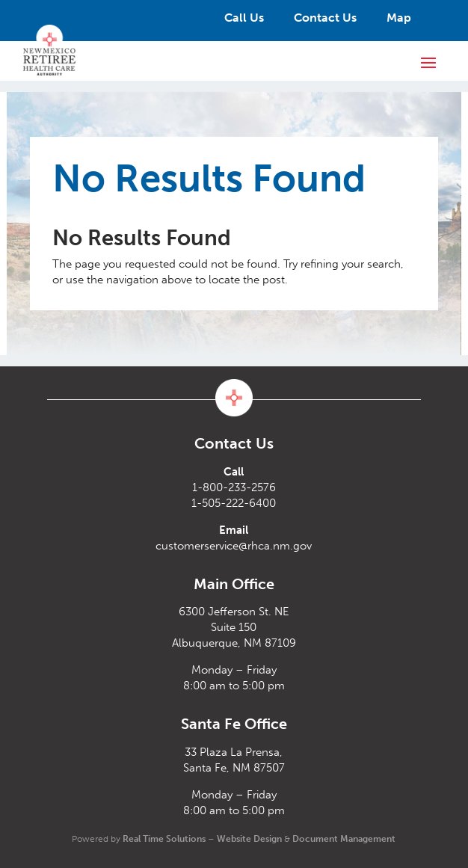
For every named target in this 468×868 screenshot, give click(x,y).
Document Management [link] (344, 839)
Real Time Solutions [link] (164, 839)
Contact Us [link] (325, 18)
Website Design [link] (249, 839)
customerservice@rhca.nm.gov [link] (234, 546)
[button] (428, 61)
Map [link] (399, 18)
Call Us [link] (244, 18)
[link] (49, 50)
